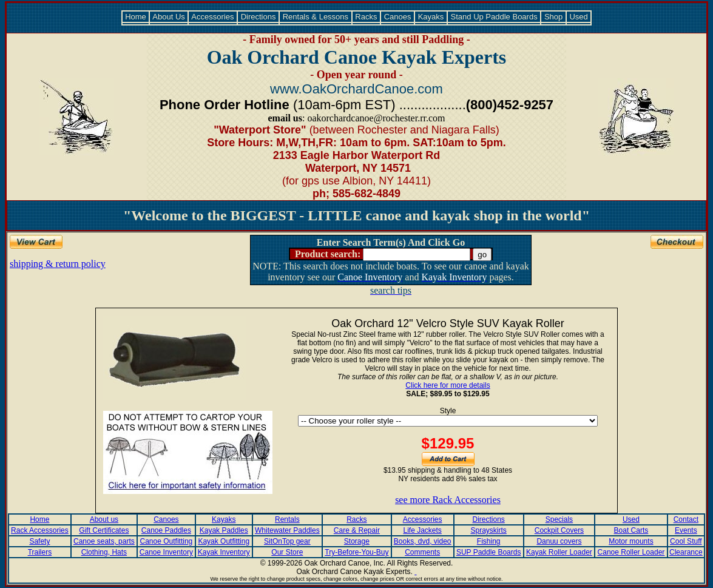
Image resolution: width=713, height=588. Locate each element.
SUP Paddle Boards (489, 552)
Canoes (397, 17)
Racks (366, 17)
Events (686, 530)
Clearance (686, 552)
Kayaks (431, 17)
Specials (559, 519)
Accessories (213, 17)
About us (104, 519)
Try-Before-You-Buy (356, 552)
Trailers (40, 552)
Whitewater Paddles (287, 530)
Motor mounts (631, 541)
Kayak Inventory (224, 552)
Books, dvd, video (423, 541)
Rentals (287, 519)
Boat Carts (631, 530)
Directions (258, 17)
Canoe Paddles (166, 530)
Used (579, 17)
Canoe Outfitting (167, 541)
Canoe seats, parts (104, 541)
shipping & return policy (58, 264)
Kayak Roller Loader (559, 552)
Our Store (287, 552)
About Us (169, 17)
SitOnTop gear (287, 541)
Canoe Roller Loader (631, 552)
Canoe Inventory (166, 552)
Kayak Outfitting (224, 541)
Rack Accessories (40, 530)
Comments (422, 552)
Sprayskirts (488, 530)
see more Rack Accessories (448, 500)
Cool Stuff (686, 541)
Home (136, 17)
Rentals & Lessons (316, 17)
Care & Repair (357, 530)
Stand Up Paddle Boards (494, 17)
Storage (357, 541)
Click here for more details (448, 385)
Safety (39, 541)
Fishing (489, 541)
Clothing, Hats (104, 552)
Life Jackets (422, 530)
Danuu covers (559, 541)
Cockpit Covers (559, 530)
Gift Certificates (104, 530)
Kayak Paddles (224, 530)
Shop (553, 17)
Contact (686, 519)
